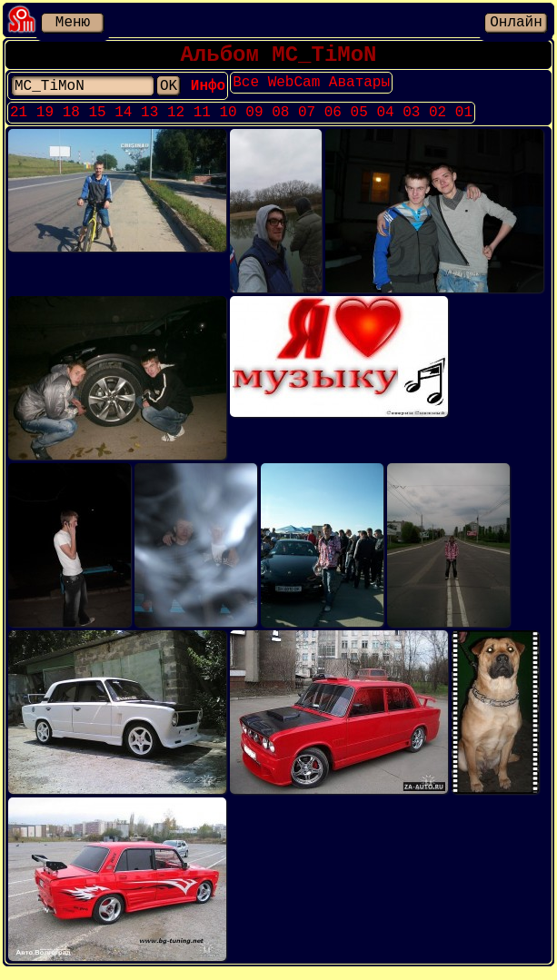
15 (97, 122)
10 (229, 122)
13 (149, 122)
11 (202, 122)
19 (45, 122)
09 (254, 122)
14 (123, 122)
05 (359, 122)
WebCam (325, 90)
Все (277, 90)
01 (464, 122)
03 (411, 122)
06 (333, 122)
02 (438, 122)
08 (280, 122)
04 (385, 122)
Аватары (390, 90)
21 (19, 122)
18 (71, 122)
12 (176, 122)
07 (307, 122)
